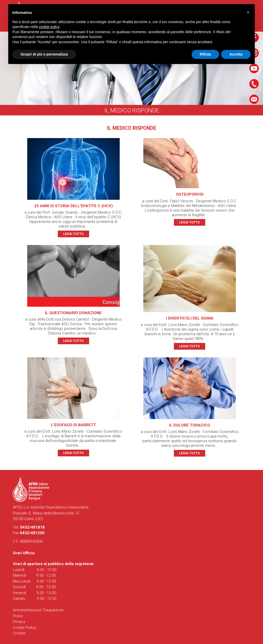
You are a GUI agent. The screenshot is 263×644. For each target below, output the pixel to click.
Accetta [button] (236, 54)
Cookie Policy (25, 628)
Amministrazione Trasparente (38, 610)
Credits (19, 633)
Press (18, 616)
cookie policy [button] (49, 27)
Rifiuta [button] (205, 54)
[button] (248, 12)
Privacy (19, 622)
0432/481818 (32, 527)
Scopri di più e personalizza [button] (44, 54)
